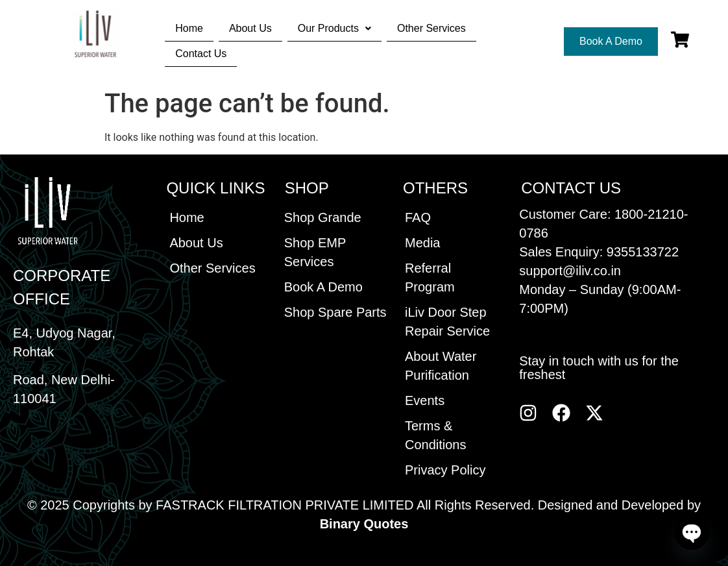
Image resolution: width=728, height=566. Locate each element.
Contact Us (201, 54)
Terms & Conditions (436, 435)
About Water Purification (441, 366)
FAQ (418, 217)
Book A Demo (323, 287)
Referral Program (430, 277)
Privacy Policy (445, 470)
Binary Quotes (364, 524)
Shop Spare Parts (335, 312)
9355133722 (643, 252)
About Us (250, 28)
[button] (334, 29)
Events (425, 400)
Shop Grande (323, 217)
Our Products (334, 28)
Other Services (431, 28)
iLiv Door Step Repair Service (447, 322)
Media (422, 243)
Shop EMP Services (315, 252)
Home (189, 28)
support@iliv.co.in (570, 271)
